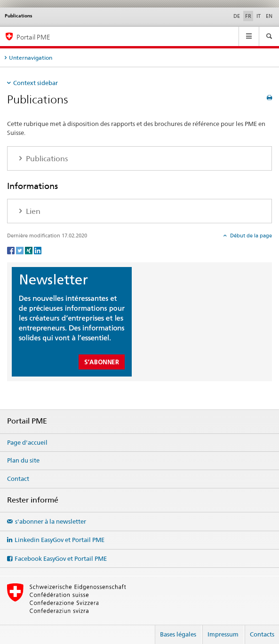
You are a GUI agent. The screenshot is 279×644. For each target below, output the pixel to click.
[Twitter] (20, 250)
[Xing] (29, 250)
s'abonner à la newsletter (51, 521)
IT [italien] (259, 16)
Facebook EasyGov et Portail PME (61, 558)
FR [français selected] (248, 16)
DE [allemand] (237, 16)
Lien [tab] (32, 211)
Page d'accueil (27, 442)
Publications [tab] (46, 159)
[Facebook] (12, 250)
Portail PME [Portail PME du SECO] (33, 37)
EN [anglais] (269, 16)
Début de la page (250, 236)
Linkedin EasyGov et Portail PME (60, 540)
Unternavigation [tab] (31, 58)
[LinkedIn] (38, 250)
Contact (18, 479)
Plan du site (23, 460)
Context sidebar (36, 83)
